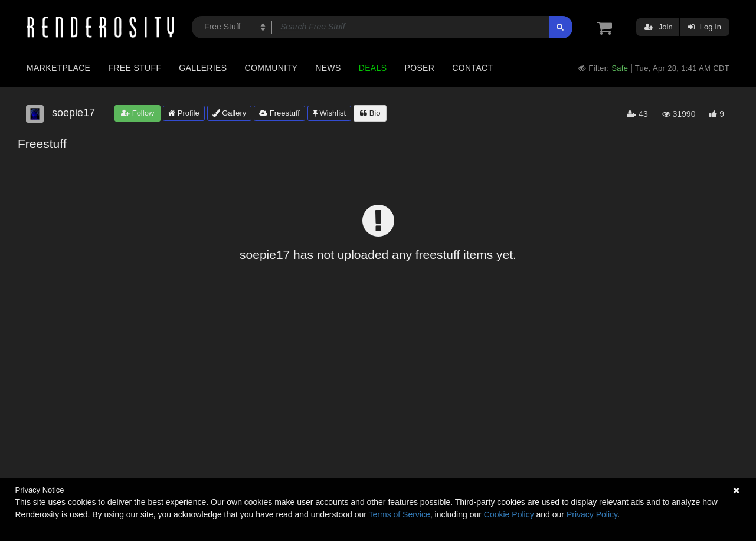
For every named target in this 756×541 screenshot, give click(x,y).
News (328, 68)
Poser (419, 68)
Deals (373, 68)
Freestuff (279, 113)
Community (271, 68)
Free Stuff (135, 68)
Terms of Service (400, 514)
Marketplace (58, 68)
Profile (184, 113)
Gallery (230, 113)
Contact (472, 68)
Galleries (203, 68)
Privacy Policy (592, 514)
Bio (370, 113)
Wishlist (329, 113)
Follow (138, 113)
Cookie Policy (509, 514)
